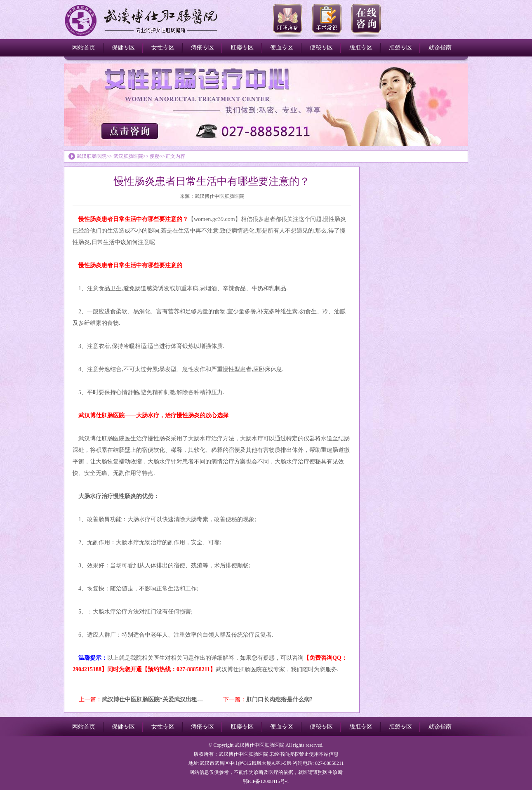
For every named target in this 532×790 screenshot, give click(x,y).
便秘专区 (321, 48)
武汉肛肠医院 (92, 156)
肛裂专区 (400, 48)
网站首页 (84, 48)
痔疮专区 (202, 48)
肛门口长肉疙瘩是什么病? (279, 699)
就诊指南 (440, 48)
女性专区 (163, 48)
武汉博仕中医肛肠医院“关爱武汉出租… (152, 699)
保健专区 (123, 48)
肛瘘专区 (242, 48)
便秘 (155, 156)
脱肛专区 (361, 48)
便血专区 (282, 48)
